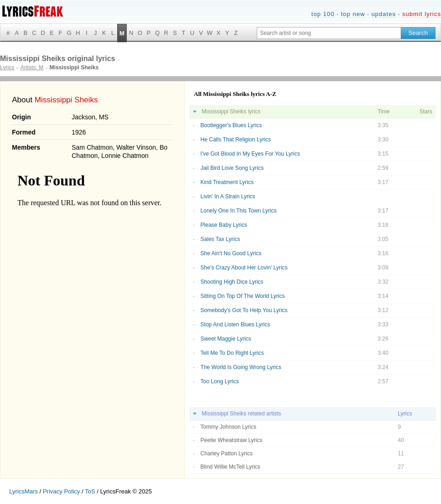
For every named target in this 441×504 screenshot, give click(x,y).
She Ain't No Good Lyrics (231, 253)
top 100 (323, 14)
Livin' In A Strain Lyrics (228, 196)
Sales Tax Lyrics (220, 239)
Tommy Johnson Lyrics (228, 427)
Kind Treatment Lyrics (227, 182)
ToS (90, 491)
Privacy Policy (61, 491)
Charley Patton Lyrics (226, 454)
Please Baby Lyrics (224, 225)
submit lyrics (421, 14)
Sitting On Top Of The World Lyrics (243, 296)
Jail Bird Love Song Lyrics (232, 168)
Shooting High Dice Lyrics (232, 282)
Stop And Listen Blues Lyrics (235, 325)
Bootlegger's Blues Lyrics (231, 125)
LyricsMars (23, 491)
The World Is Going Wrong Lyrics (241, 367)
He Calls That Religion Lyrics (235, 140)
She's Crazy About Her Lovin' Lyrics (244, 268)
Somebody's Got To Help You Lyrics (244, 310)
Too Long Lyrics (220, 381)
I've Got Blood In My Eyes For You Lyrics (250, 154)
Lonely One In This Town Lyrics (238, 211)
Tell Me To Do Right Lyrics (232, 353)
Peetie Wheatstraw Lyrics (231, 440)
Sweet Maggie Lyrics (226, 339)
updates (383, 14)
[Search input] (329, 33)
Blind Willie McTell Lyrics (230, 467)
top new (353, 14)
